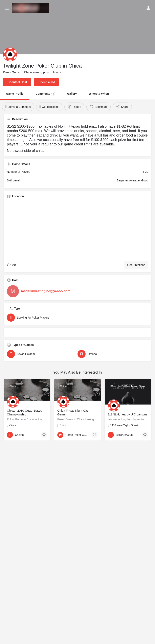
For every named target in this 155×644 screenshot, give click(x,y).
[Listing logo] (10, 54)
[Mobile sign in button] (148, 8)
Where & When (99, 94)
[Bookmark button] (44, 435)
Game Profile (15, 94)
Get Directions (136, 265)
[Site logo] (31, 8)
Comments (45, 94)
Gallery (72, 94)
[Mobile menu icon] (7, 8)
